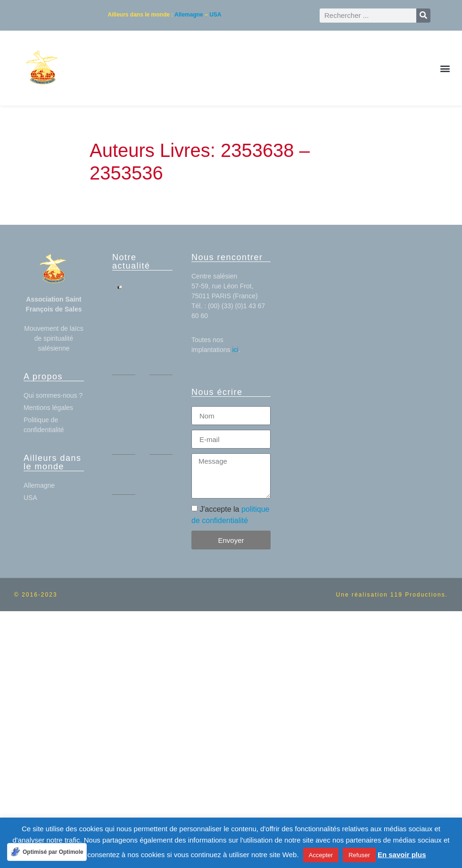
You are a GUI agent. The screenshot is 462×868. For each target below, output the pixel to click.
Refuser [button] (359, 855)
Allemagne (189, 15)
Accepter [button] (321, 855)
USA (215, 15)
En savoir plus (402, 855)
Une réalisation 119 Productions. (392, 595)
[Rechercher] (423, 16)
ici (235, 350)
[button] (445, 68)
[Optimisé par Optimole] (47, 852)
